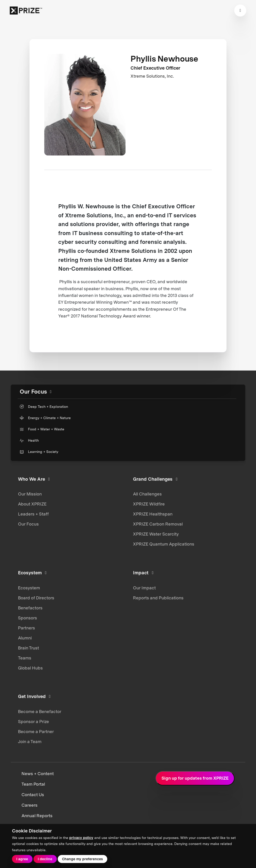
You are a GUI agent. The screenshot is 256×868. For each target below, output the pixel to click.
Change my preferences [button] (82, 859)
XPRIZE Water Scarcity (156, 534)
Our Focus (28, 524)
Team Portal (33, 784)
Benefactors (30, 608)
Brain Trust (28, 648)
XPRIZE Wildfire (149, 504)
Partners (26, 628)
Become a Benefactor (40, 712)
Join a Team (30, 742)
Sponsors (27, 618)
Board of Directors (36, 598)
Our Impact (144, 588)
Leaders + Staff (33, 514)
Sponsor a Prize (33, 722)
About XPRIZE (32, 504)
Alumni (25, 638)
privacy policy (81, 838)
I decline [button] (45, 859)
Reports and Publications (158, 598)
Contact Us (33, 795)
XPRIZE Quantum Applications (164, 544)
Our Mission (30, 494)
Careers (29, 805)
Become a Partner (36, 732)
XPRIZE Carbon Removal (158, 524)
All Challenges (147, 494)
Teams (25, 658)
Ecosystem (29, 588)
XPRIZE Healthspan (153, 514)
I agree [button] (22, 859)
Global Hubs (30, 668)
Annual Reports (37, 816)
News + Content (38, 774)
